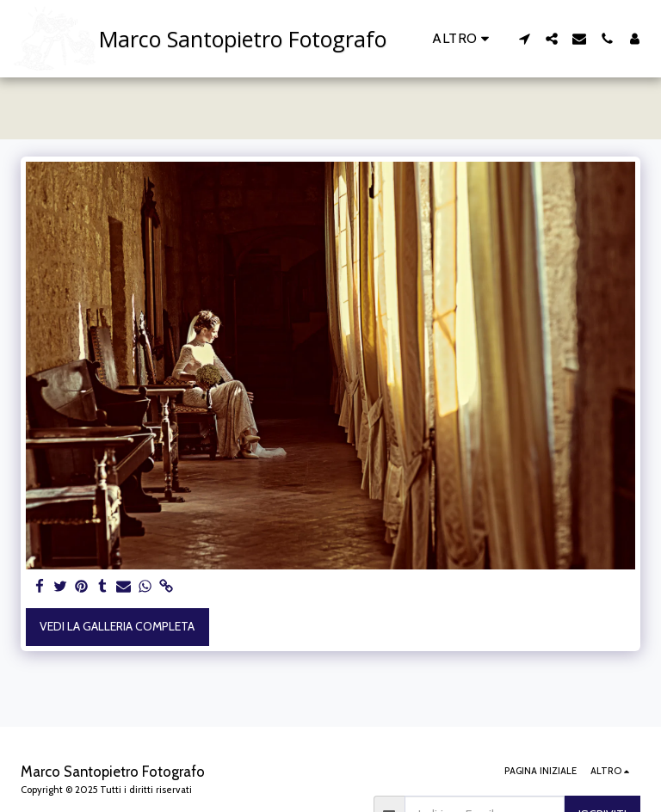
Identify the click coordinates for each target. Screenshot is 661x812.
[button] (524, 39)
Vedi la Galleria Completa (117, 626)
